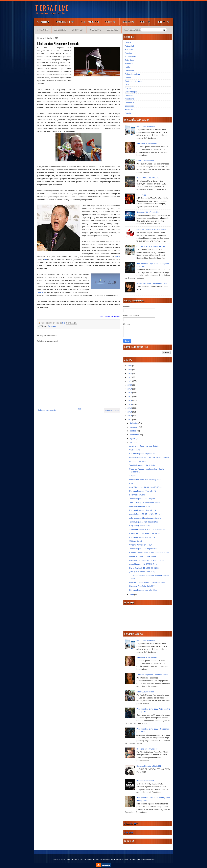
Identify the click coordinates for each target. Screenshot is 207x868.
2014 (130, 408)
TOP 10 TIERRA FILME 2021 (65, 22)
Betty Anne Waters (137, 495)
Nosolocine (130, 99)
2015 (130, 404)
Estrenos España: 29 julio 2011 (142, 454)
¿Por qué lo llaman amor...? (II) (142, 572)
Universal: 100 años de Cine (148, 212)
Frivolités (129, 88)
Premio (128, 113)
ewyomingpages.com (148, 859)
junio (132, 595)
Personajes (52, 326)
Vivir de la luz (135, 450)
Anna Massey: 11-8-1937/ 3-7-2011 (144, 564)
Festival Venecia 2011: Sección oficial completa (149, 457)
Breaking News (131, 823)
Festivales (129, 50)
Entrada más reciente (47, 410)
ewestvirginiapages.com (115, 859)
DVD (127, 85)
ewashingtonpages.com (97, 859)
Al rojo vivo (130, 109)
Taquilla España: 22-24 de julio (142, 465)
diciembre (134, 423)
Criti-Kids (129, 95)
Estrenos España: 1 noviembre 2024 (152, 283)
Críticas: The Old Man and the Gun (151, 246)
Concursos (129, 102)
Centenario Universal (134, 81)
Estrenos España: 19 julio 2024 (149, 766)
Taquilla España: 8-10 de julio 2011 (144, 522)
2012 (130, 416)
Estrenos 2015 (42, 30)
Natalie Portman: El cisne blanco (143, 556)
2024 (130, 370)
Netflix (128, 67)
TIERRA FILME (52, 8)
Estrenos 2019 (111, 22)
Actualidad (129, 46)
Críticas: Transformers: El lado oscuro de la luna (149, 553)
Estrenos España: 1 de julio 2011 (143, 590)
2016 (130, 400)
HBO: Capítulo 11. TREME (147, 178)
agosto (133, 438)
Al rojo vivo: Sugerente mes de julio (144, 446)
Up (45, 259)
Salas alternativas (132, 74)
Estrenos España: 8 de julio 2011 (143, 537)
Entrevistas (130, 60)
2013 (130, 412)
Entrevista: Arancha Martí (147, 144)
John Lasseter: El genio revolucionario (145, 518)
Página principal (43, 22)
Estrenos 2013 (78, 30)
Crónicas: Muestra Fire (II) (147, 749)
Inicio (80, 409)
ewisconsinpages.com (132, 859)
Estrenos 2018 (128, 22)
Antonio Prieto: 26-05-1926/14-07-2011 (145, 514)
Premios (128, 53)
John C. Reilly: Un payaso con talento (145, 503)
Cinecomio (129, 106)
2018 (130, 393)
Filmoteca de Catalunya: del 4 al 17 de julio (147, 560)
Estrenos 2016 (163, 22)
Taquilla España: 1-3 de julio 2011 (143, 549)
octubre (133, 431)
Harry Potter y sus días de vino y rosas (145, 479)
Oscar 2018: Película (145, 161)
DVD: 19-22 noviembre (146, 126)
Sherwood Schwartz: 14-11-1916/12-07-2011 (148, 529)
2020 (130, 385)
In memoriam (130, 57)
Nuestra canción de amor (140, 506)
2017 (130, 396)
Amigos (132, 476)
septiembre (135, 435)
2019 (130, 389)
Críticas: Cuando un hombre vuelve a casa (147, 582)
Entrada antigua (112, 410)
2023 (130, 373)
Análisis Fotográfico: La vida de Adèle (152, 675)
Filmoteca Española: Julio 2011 (142, 586)
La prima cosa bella (137, 461)
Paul (131, 483)
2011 (130, 420)
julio (132, 442)
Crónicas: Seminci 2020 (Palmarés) (151, 229)
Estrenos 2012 (95, 30)
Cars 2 (40, 292)
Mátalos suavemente (145, 781)
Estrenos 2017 (146, 22)
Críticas (128, 42)
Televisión (129, 64)
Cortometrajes (131, 92)
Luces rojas (141, 195)
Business (129, 832)
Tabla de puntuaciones (90, 22)
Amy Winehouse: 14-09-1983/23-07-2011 (146, 487)
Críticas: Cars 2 (136, 541)
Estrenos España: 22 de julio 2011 (143, 491)
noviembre (134, 427)
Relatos (128, 78)
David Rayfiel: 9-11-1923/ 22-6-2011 (144, 568)
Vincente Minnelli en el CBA (141, 545)
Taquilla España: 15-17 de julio (142, 499)
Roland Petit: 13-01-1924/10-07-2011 (145, 533)
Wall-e (118, 256)
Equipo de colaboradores (134, 30)
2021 (130, 381)
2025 (130, 366)
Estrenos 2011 (113, 30)
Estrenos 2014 (60, 30)
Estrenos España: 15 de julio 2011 (143, 510)
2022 (130, 377)
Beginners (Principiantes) (140, 526)
